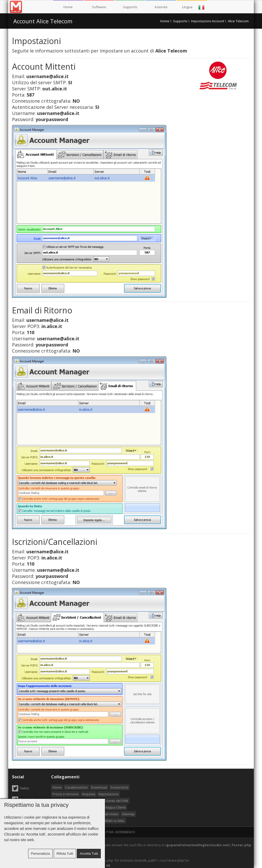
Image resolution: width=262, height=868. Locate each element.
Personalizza (40, 854)
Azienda (161, 7)
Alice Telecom (238, 21)
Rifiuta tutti (65, 854)
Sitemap (128, 814)
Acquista (89, 794)
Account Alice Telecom (43, 21)
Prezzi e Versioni (65, 794)
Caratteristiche (76, 787)
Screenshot (119, 787)
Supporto (130, 7)
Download (99, 787)
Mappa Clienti (115, 807)
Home (68, 7)
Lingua (193, 7)
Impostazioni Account (208, 21)
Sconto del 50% (116, 801)
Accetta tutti (89, 854)
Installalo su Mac (112, 821)
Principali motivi (106, 814)
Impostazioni (108, 794)
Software (99, 7)
